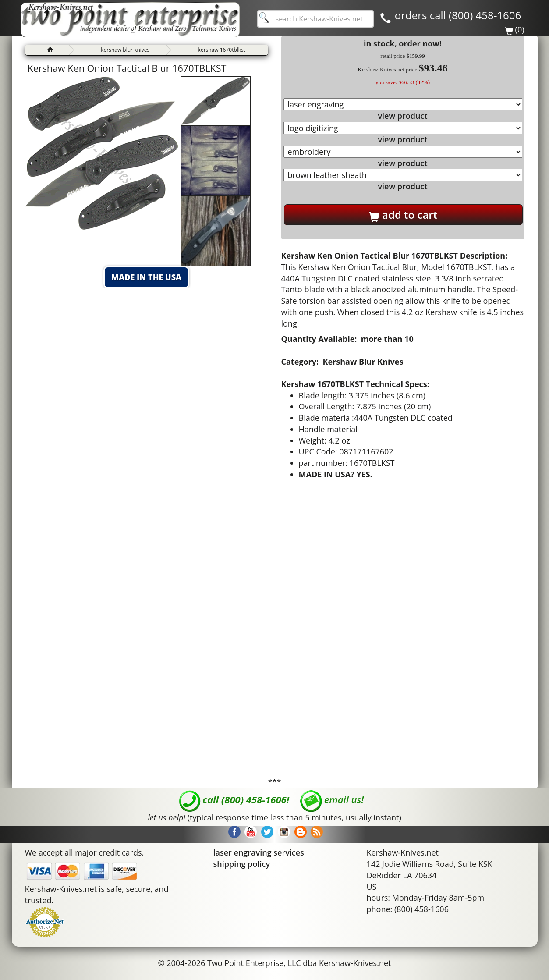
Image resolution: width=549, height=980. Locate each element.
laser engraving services (259, 852)
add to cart (403, 215)
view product (402, 116)
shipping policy (242, 864)
